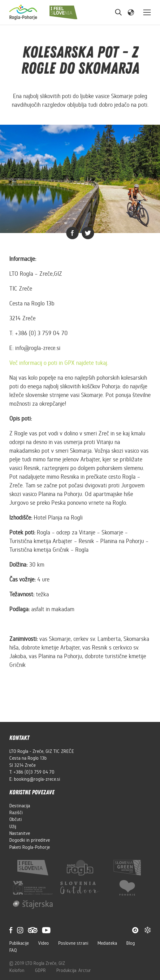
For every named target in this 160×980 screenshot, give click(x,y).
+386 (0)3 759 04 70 (34, 772)
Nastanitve (20, 833)
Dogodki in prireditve (30, 840)
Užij (13, 827)
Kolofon (17, 970)
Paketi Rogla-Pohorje (30, 847)
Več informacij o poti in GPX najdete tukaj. (59, 363)
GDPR (41, 970)
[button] (131, 12)
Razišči (16, 813)
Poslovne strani (73, 943)
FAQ (13, 950)
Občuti (15, 819)
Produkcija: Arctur (74, 970)
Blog (131, 943)
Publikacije (19, 943)
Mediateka (107, 943)
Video (43, 943)
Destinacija (20, 806)
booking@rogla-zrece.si (37, 779)
